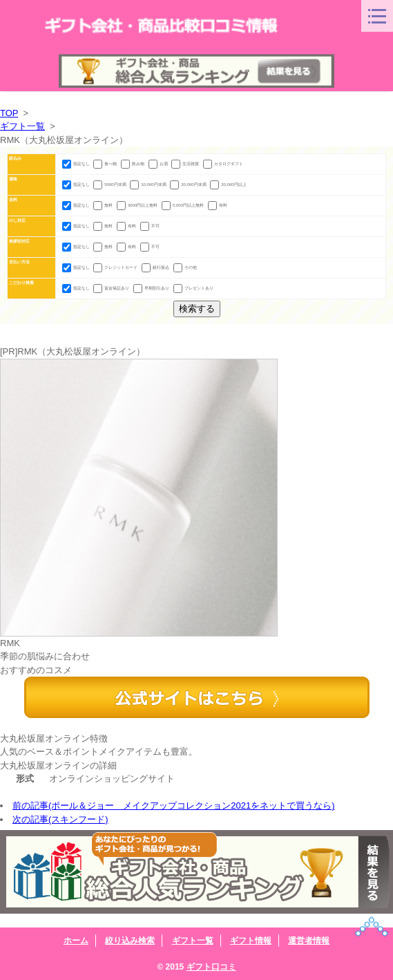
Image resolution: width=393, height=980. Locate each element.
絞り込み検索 (130, 941)
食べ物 (106, 164)
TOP (9, 113)
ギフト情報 (251, 941)
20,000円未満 (189, 185)
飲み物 (133, 164)
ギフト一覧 (22, 126)
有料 (218, 205)
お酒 (159, 164)
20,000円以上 (228, 185)
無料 (104, 205)
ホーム (76, 941)
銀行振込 (156, 267)
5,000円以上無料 (183, 205)
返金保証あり (112, 288)
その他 (185, 267)
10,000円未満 (148, 185)
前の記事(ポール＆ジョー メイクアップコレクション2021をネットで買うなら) (174, 805)
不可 (150, 226)
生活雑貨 (186, 164)
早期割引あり (152, 288)
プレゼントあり (193, 288)
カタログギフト (223, 164)
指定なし (77, 164)
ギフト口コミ (211, 967)
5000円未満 (110, 185)
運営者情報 (309, 941)
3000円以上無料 (138, 205)
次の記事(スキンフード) (60, 819)
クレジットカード (116, 267)
